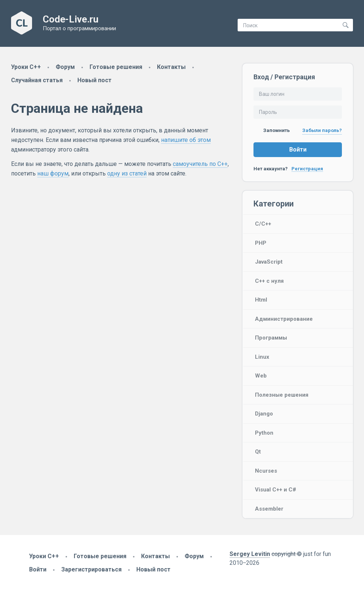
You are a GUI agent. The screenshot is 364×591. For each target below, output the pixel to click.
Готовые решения (116, 67)
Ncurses (266, 471)
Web (261, 376)
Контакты (171, 67)
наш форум (53, 173)
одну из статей (127, 173)
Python (264, 433)
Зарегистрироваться (91, 569)
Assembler (269, 509)
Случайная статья (37, 80)
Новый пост (94, 80)
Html (261, 300)
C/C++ (263, 224)
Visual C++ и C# (276, 490)
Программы (271, 338)
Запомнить (272, 130)
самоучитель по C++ (200, 164)
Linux (262, 357)
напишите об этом (186, 140)
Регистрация (307, 169)
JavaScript (269, 262)
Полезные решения (282, 395)
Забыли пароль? (322, 130)
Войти (298, 150)
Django (264, 414)
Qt (258, 452)
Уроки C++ (26, 67)
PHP (261, 243)
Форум (65, 67)
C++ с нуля (269, 281)
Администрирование (284, 319)
